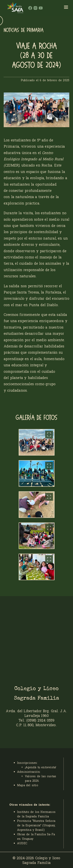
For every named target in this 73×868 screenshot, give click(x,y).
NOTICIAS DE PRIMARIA (24, 30)
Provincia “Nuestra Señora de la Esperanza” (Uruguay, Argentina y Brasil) (36, 825)
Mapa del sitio (28, 785)
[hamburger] (66, 8)
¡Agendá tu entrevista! (40, 767)
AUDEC (22, 843)
